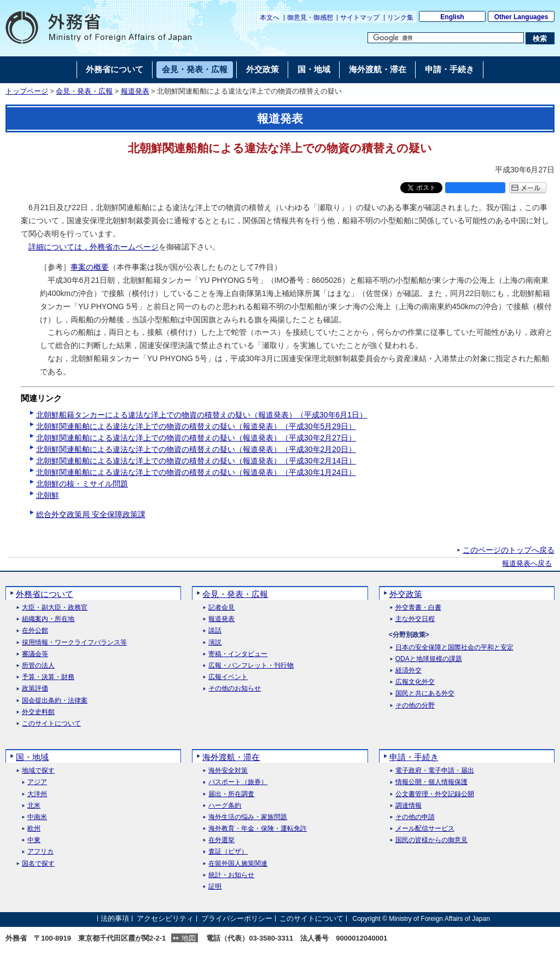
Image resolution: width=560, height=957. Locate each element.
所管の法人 (38, 666)
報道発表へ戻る (527, 564)
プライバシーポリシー (237, 918)
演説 (215, 643)
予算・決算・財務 (48, 677)
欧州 (34, 829)
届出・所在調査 (231, 794)
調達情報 (409, 806)
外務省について (45, 594)
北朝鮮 (48, 495)
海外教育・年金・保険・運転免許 (258, 829)
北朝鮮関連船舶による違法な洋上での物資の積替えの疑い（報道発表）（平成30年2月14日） (196, 461)
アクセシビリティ (165, 918)
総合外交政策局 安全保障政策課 (91, 514)
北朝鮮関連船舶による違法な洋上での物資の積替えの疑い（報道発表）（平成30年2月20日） (196, 449)
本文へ (270, 18)
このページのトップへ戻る (509, 550)
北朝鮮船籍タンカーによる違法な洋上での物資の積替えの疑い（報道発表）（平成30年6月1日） (202, 415)
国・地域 (32, 757)
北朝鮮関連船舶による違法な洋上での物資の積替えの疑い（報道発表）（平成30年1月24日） (196, 472)
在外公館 (35, 631)
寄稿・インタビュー (238, 654)
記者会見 (221, 608)
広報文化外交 (415, 682)
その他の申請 (415, 817)
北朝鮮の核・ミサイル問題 (82, 484)
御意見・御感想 (310, 18)
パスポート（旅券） (238, 782)
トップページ (27, 91)
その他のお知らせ (235, 689)
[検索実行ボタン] (540, 38)
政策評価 (35, 689)
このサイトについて (51, 724)
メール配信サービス (425, 829)
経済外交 (409, 671)
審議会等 (35, 654)
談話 (215, 631)
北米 (34, 806)
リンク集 (400, 18)
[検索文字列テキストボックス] (446, 38)
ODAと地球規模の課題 (429, 659)
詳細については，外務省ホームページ (94, 247)
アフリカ (40, 852)
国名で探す (38, 864)
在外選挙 (221, 840)
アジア (37, 782)
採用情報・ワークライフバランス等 (74, 643)
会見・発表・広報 (84, 91)
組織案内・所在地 (48, 619)
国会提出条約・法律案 (55, 701)
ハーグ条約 (225, 806)
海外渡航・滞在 (231, 757)
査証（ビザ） (228, 852)
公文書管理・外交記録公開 (435, 794)
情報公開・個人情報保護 (431, 782)
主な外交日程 (415, 619)
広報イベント (228, 677)
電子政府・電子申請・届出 (435, 771)
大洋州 (37, 794)
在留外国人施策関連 (238, 864)
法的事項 (115, 918)
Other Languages (521, 17)
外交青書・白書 (418, 608)
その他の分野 (415, 706)
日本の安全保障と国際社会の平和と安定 (454, 648)
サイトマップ (360, 18)
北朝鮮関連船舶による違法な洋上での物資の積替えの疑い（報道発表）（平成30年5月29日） (196, 426)
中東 (34, 840)
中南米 (37, 817)
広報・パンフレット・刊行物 (251, 666)
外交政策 (406, 594)
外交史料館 (38, 712)
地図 (189, 938)
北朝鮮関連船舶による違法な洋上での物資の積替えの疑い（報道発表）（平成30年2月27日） (196, 438)
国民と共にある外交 (425, 694)
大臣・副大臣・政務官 (55, 608)
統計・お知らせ (231, 875)
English (452, 17)
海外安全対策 (228, 771)
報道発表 (135, 91)
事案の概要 (90, 267)
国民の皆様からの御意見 (431, 840)
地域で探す (38, 771)
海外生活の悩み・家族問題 (248, 817)
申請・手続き (414, 757)
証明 (215, 887)
